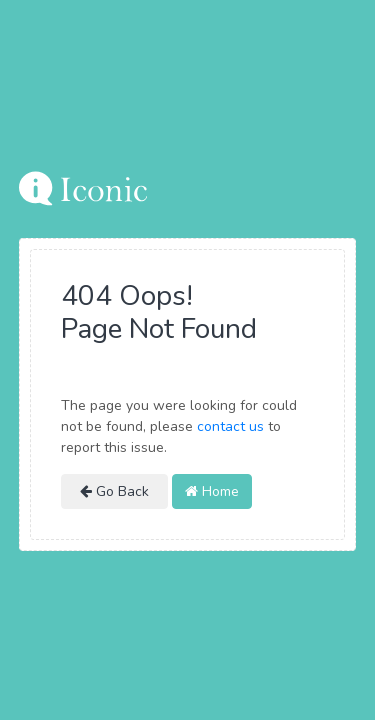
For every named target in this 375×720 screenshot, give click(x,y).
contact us (230, 426)
